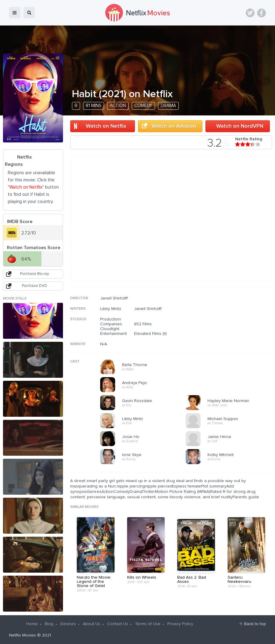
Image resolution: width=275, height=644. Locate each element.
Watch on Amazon (174, 126)
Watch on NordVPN (240, 126)
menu (15, 13)
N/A (104, 344)
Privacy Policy (180, 624)
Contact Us (118, 624)
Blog (49, 624)
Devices (68, 624)
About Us (91, 624)
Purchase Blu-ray (34, 274)
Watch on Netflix (106, 126)
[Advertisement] (227, 334)
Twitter (250, 13)
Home (32, 624)
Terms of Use (148, 624)
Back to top (255, 624)
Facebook (262, 13)
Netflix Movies (22, 635)
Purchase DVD (34, 286)
